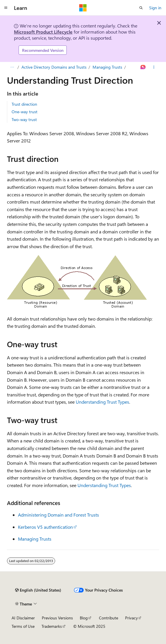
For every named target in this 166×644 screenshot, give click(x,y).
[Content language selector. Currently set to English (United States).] (38, 590)
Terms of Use (23, 626)
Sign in (155, 8)
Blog (84, 618)
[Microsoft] (83, 8)
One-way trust (25, 112)
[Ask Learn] (143, 67)
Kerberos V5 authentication (45, 527)
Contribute (109, 618)
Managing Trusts (107, 67)
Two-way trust (24, 119)
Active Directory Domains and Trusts (54, 67)
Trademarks (52, 626)
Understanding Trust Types (102, 402)
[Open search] (141, 8)
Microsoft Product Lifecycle (43, 32)
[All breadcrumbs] (12, 67)
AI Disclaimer (23, 618)
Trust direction (24, 104)
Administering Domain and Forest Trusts (58, 515)
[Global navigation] (6, 8)
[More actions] (154, 67)
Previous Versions (57, 618)
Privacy (131, 618)
